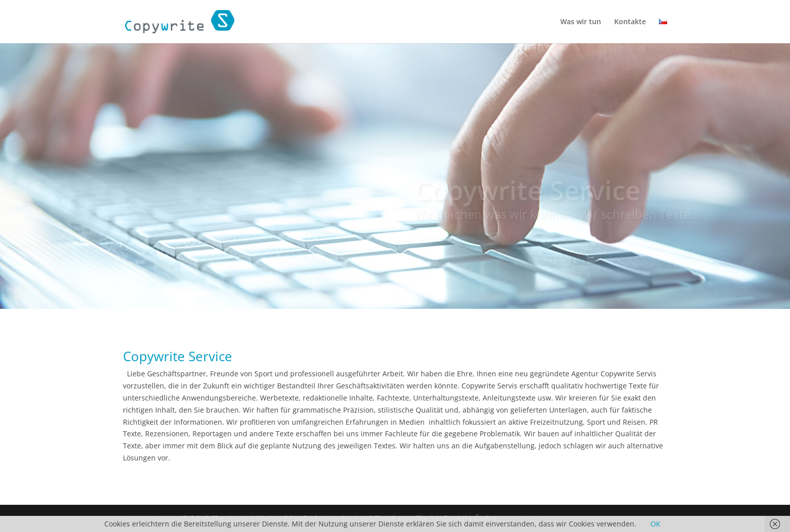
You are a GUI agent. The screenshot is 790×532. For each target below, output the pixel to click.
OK (655, 524)
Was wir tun (581, 22)
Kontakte (630, 22)
